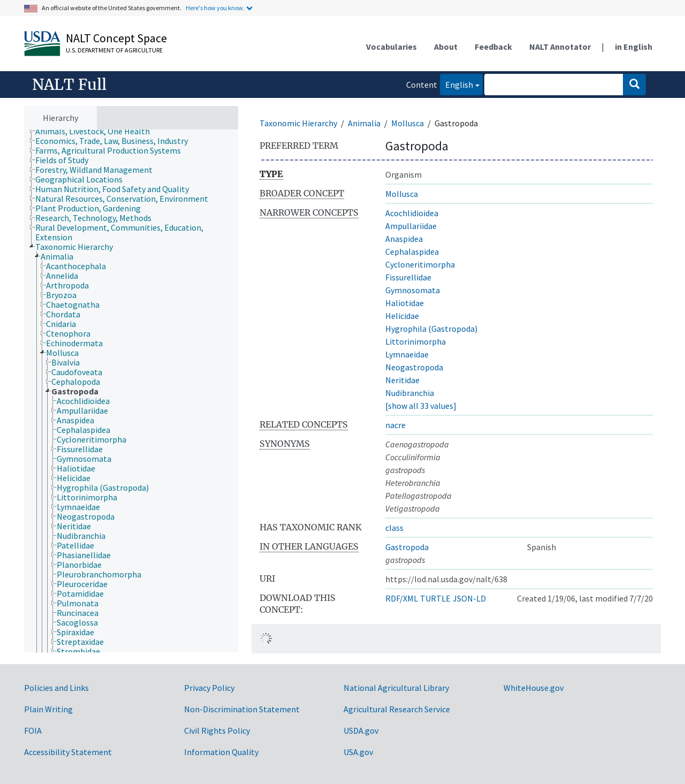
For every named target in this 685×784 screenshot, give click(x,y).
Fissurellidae (408, 277)
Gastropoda (407, 547)
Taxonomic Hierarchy (298, 123)
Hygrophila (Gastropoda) (431, 329)
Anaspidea (404, 239)
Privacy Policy (209, 688)
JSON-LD (469, 598)
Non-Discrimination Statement (242, 709)
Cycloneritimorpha (420, 264)
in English (634, 47)
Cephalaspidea (412, 252)
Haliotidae (405, 303)
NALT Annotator (560, 47)
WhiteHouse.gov (534, 688)
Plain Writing (48, 709)
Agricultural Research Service (397, 709)
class (394, 528)
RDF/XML (402, 598)
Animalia (364, 123)
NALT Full (69, 85)
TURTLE (435, 598)
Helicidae (402, 316)
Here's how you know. (215, 8)
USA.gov (358, 752)
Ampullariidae (411, 226)
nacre (395, 425)
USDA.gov (361, 730)
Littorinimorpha (416, 341)
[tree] (131, 391)
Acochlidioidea (412, 213)
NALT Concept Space (116, 38)
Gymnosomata (413, 290)
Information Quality (221, 752)
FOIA (33, 730)
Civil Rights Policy (217, 730)
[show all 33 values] (421, 406)
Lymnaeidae (407, 354)
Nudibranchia (410, 393)
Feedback (493, 47)
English (456, 84)
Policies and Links (56, 688)
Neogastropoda (414, 367)
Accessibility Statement (68, 752)
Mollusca (408, 123)
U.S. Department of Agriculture (114, 50)
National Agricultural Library (396, 688)
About (446, 47)
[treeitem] (97, 131)
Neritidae (402, 380)
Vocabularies (391, 47)
